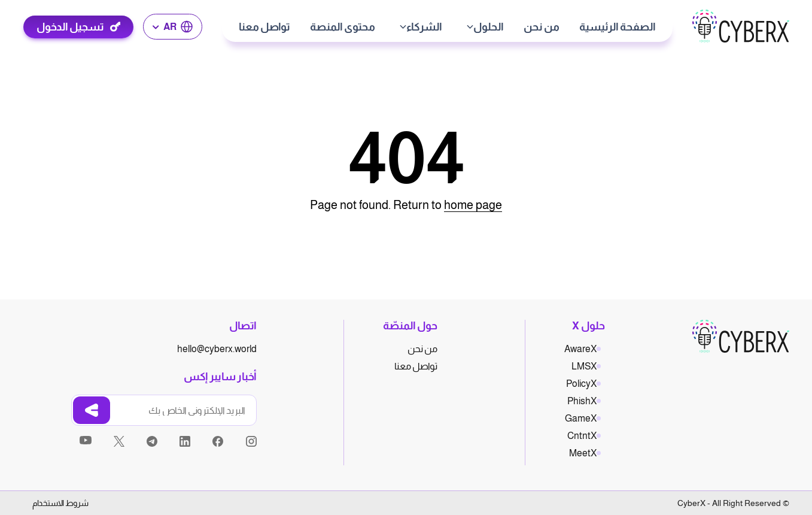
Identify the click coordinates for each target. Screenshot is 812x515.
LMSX (584, 366)
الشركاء (424, 27)
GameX (581, 418)
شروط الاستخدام (60, 503)
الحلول (489, 27)
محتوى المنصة (343, 27)
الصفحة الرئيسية (618, 27)
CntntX (582, 436)
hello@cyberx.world (217, 349)
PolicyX (581, 384)
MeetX (583, 453)
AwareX (580, 349)
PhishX (582, 401)
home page (473, 205)
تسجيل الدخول (70, 27)
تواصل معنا (264, 27)
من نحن (542, 27)
